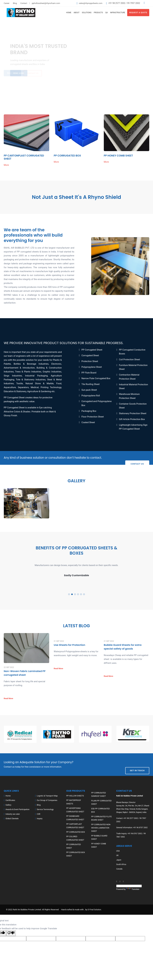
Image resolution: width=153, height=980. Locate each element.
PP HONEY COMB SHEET (119, 156)
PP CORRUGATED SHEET (76, 844)
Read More (9, 698)
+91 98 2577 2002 (117, 3)
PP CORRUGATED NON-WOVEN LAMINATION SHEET (101, 827)
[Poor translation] (11, 933)
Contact (24, 3)
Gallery (8, 805)
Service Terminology (45, 809)
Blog (15, 3)
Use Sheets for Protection (70, 645)
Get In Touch (137, 764)
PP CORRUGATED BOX (67, 156)
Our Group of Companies (47, 800)
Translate (133, 889)
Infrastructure (118, 13)
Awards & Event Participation (17, 809)
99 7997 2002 (133, 3)
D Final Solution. (95, 909)
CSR (38, 814)
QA (106, 13)
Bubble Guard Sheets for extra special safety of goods (123, 647)
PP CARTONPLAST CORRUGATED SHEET (24, 157)
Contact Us (137, 458)
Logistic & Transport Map (47, 796)
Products (98, 13)
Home (69, 13)
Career (7, 3)
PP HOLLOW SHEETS (75, 796)
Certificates (10, 800)
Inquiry (39, 818)
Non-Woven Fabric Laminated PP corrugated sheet (25, 673)
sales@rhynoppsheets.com (90, 3)
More (6, 165)
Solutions (87, 13)
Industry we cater (12, 814)
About (77, 13)
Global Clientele (12, 818)
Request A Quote (138, 13)
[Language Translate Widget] (129, 886)
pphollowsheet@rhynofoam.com (46, 3)
